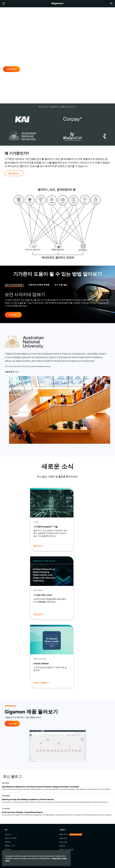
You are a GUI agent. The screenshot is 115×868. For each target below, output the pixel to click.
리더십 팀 (8, 849)
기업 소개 (8, 834)
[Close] (67, 856)
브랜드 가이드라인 (11, 838)
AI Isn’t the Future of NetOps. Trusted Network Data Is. (22, 812)
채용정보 (8, 842)
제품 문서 (63, 846)
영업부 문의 (63, 838)
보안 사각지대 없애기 (14, 285)
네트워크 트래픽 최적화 (39, 285)
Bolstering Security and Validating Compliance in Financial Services (28, 799)
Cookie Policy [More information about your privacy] (56, 861)
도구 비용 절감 (61, 285)
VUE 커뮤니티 (64, 834)
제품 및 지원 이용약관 (67, 849)
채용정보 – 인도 (10, 846)
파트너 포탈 (63, 842)
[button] (111, 3)
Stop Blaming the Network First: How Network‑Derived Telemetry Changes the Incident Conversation (40, 787)
